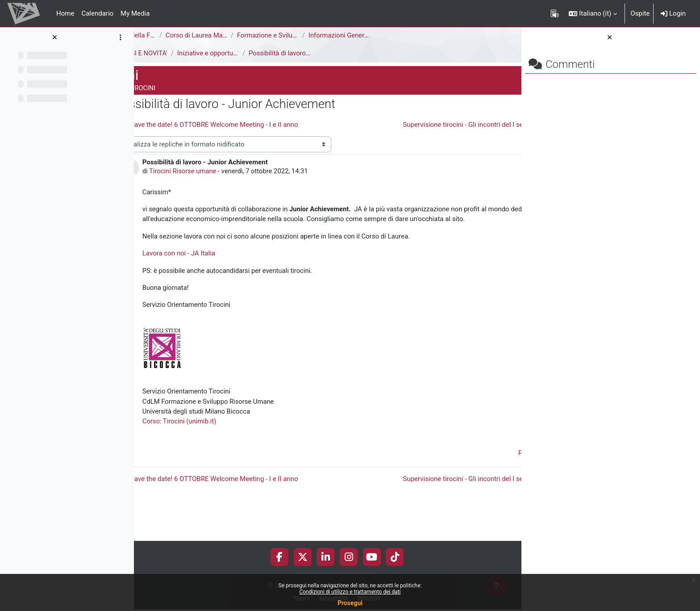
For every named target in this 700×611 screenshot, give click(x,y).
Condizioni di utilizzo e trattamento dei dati (350, 592)
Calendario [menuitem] (97, 13)
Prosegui (350, 603)
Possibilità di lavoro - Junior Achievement (368, 53)
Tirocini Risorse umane (240, 188)
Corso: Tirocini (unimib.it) (237, 449)
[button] (593, 13)
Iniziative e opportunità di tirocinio (286, 53)
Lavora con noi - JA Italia (235, 280)
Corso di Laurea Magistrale (262, 35)
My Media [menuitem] (135, 13)
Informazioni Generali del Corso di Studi (424, 35)
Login (673, 13)
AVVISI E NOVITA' (199, 53)
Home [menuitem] (65, 13)
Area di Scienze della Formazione (190, 35)
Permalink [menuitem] (457, 481)
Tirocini (152, 53)
